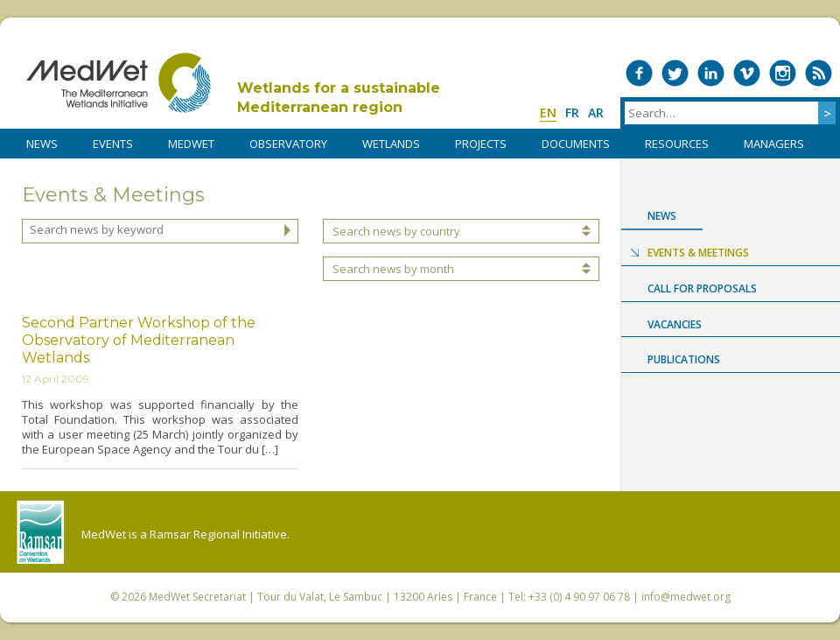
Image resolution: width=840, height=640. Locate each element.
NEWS (42, 144)
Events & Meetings (698, 253)
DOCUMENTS (576, 144)
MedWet (119, 83)
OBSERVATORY (288, 144)
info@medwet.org (686, 597)
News (662, 216)
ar (596, 113)
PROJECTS (481, 144)
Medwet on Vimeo (747, 73)
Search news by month (393, 269)
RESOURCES (677, 144)
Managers (774, 144)
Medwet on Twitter (675, 73)
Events (113, 144)
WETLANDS (391, 144)
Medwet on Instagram (783, 73)
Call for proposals (702, 288)
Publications (684, 359)
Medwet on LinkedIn (711, 73)
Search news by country (396, 231)
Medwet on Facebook (639, 73)
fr (572, 113)
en (548, 113)
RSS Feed (819, 73)
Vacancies (675, 324)
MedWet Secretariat (197, 597)
